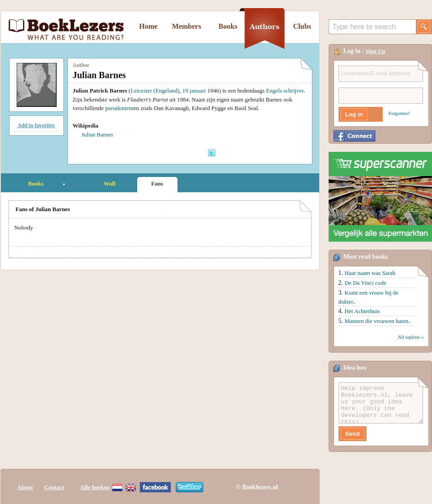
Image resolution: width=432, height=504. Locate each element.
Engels (274, 91)
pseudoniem (119, 108)
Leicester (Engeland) (155, 91)
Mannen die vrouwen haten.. (378, 321)
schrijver (294, 91)
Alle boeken (95, 487)
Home (149, 26)
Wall (109, 183)
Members (187, 26)
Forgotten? (399, 113)
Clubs (302, 26)
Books (228, 26)
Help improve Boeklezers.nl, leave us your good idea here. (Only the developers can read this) (381, 403)
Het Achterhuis (362, 311)
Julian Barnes (97, 135)
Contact (54, 487)
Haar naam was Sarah (370, 273)
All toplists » (411, 337)
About (25, 487)
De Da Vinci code (365, 283)
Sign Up (375, 51)
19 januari (194, 91)
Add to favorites (36, 125)
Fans (157, 183)
